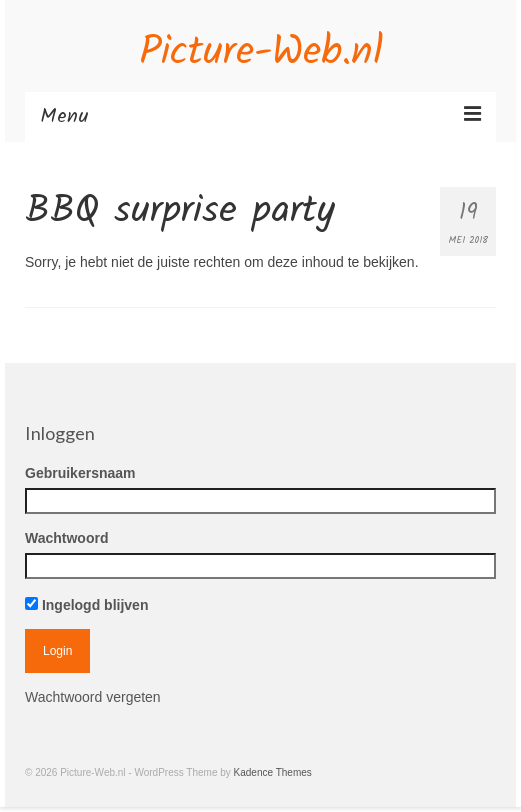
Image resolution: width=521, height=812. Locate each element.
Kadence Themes (273, 772)
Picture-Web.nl (261, 53)
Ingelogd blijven (86, 605)
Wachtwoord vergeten (93, 697)
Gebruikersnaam (80, 473)
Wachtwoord (66, 538)
